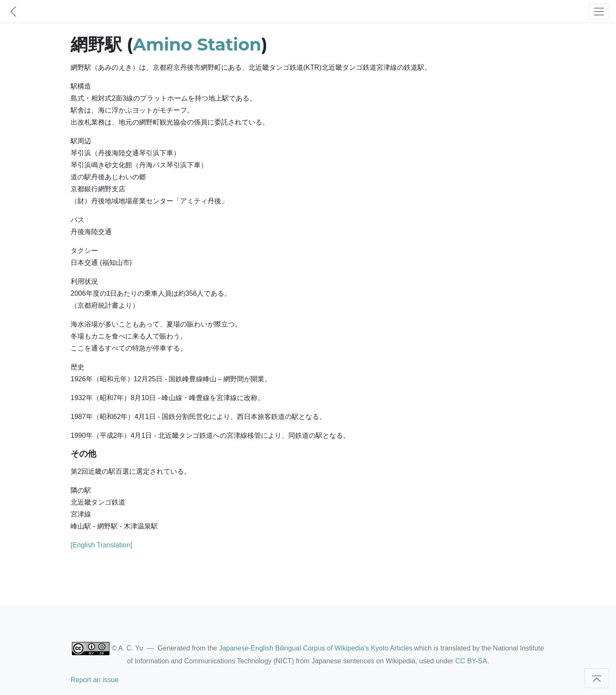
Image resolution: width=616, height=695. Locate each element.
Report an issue (95, 680)
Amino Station (197, 44)
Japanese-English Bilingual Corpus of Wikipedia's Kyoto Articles (316, 648)
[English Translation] (101, 545)
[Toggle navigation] (599, 11)
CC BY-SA (471, 661)
